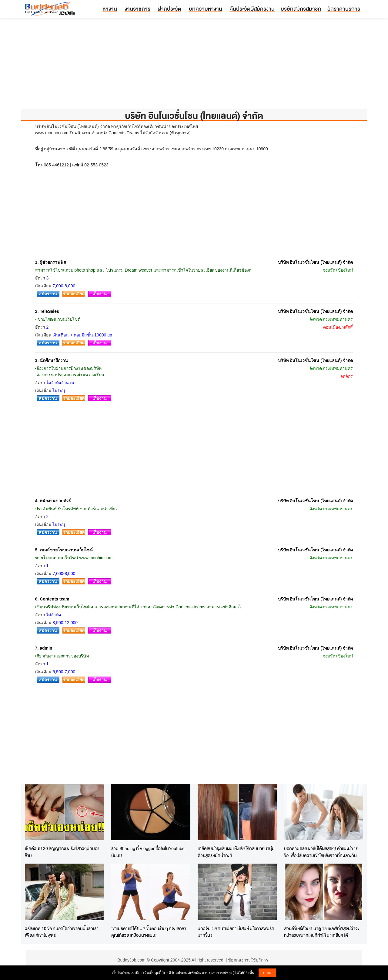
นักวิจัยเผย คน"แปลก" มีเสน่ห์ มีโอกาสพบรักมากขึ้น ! (236, 932)
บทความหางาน (206, 9)
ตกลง (267, 973)
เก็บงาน (100, 294)
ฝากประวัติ (169, 9)
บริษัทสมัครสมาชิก (301, 9)
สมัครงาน (48, 294)
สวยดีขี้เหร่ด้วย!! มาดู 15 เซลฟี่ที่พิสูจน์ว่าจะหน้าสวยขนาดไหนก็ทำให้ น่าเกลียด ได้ (322, 932)
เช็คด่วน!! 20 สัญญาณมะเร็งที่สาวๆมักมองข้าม (62, 852)
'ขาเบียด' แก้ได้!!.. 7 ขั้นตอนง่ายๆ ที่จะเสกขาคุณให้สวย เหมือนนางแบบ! (149, 932)
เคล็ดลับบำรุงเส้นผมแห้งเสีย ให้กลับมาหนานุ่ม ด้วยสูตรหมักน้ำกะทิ (236, 852)
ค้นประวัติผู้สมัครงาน (252, 9)
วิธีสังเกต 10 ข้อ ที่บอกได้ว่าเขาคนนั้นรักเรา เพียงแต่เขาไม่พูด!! (62, 932)
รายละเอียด (74, 294)
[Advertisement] (194, 67)
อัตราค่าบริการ (344, 9)
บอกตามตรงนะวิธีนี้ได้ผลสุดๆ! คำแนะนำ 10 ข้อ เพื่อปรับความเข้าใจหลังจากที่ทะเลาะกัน (321, 852)
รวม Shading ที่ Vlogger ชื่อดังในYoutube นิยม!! (148, 852)
